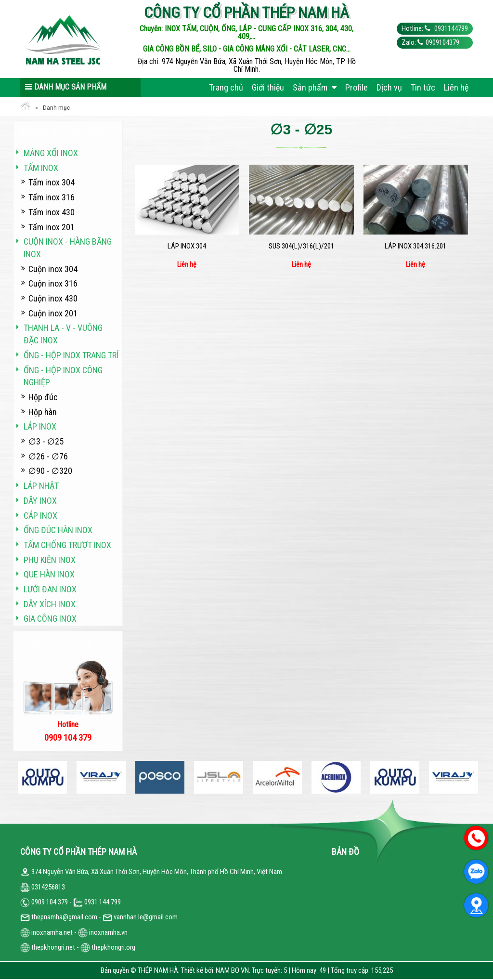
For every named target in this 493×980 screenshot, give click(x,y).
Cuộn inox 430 (53, 298)
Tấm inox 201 (52, 227)
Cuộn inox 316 (53, 283)
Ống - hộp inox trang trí (71, 355)
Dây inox (40, 501)
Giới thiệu (268, 87)
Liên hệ (456, 87)
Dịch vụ (389, 87)
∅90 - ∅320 (50, 471)
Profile (357, 87)
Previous (20, 777)
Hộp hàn (43, 412)
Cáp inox (40, 516)
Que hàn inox (49, 574)
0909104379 (442, 42)
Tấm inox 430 (52, 212)
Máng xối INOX (51, 153)
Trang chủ (226, 87)
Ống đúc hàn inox (58, 530)
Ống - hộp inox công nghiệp (63, 376)
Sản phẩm (315, 87)
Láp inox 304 (187, 246)
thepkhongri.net (48, 947)
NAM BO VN (232, 970)
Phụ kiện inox (50, 560)
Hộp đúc (43, 397)
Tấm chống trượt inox (67, 545)
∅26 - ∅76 (48, 456)
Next (473, 777)
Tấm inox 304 (52, 182)
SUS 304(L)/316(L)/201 (301, 246)
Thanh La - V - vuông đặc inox (63, 334)
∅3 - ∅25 (46, 441)
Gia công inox (50, 619)
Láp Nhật (41, 486)
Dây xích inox (50, 604)
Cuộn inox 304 (53, 269)
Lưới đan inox (50, 589)
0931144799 (450, 28)
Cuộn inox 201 (53, 313)
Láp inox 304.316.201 (415, 246)
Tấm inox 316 (52, 197)
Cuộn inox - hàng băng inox (68, 248)
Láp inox (40, 426)
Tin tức (423, 87)
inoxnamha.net (52, 932)
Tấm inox (41, 168)
